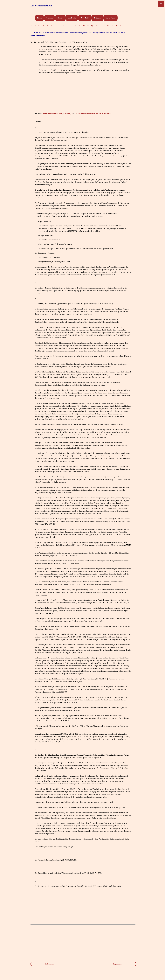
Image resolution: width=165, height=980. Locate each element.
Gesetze (60, 18)
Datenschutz (50, 964)
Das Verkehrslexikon (41, 6)
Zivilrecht (97, 18)
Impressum (117, 964)
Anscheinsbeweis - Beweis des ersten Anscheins (94, 113)
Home (40, 18)
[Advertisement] (83, 96)
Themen (50, 18)
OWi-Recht (85, 18)
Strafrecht (72, 18)
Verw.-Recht (111, 18)
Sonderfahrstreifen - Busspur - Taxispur (58, 113)
